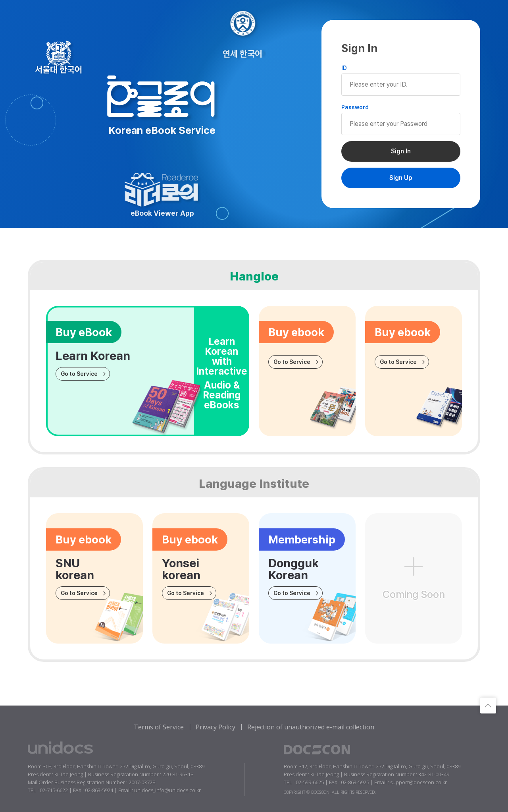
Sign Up (401, 178)
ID (344, 68)
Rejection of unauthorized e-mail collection (311, 727)
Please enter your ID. (401, 85)
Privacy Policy (216, 727)
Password (355, 107)
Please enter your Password (401, 124)
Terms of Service (159, 727)
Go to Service (79, 374)
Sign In (401, 151)
